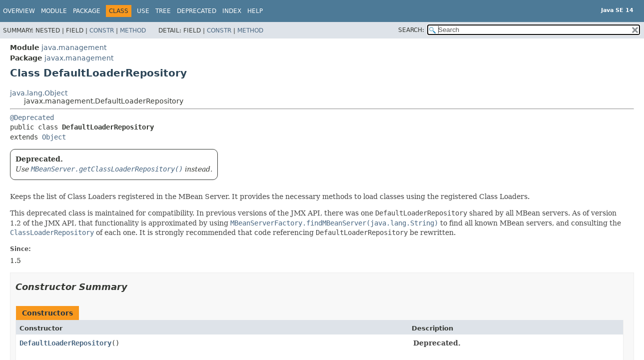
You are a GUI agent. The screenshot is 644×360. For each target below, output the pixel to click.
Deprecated (197, 11)
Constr (102, 30)
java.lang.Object (39, 93)
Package (87, 11)
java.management (74, 47)
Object (54, 137)
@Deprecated (32, 117)
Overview (19, 11)
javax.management (79, 58)
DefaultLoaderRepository (65, 343)
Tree (163, 11)
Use (143, 11)
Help (255, 11)
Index (232, 11)
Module (54, 11)
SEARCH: (411, 30)
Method (133, 30)
